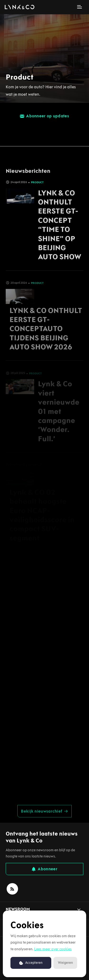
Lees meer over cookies (53, 949)
